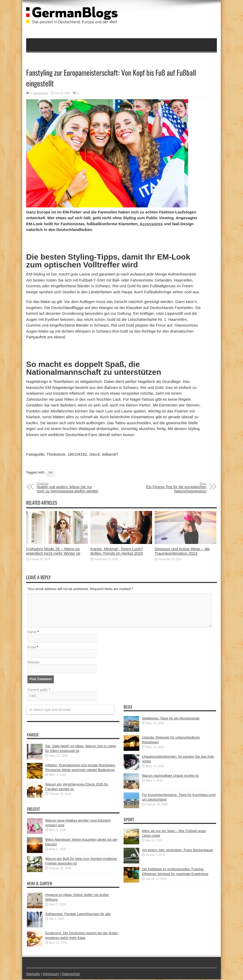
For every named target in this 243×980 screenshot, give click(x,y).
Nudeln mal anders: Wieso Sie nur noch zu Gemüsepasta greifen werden (69, 487)
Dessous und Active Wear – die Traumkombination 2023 (182, 551)
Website (34, 663)
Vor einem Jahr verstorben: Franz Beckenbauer (178, 851)
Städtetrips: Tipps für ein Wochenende (171, 719)
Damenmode (40, 93)
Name (32, 633)
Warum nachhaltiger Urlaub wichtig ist (170, 776)
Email (32, 648)
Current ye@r (39, 690)
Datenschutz (72, 975)
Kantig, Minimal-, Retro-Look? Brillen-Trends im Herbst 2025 (117, 551)
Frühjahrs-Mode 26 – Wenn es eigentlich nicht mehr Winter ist (53, 551)
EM (51, 473)
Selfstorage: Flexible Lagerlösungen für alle (78, 915)
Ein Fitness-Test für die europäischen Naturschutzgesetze (174, 487)
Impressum (52, 975)
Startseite (33, 975)
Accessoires (151, 224)
